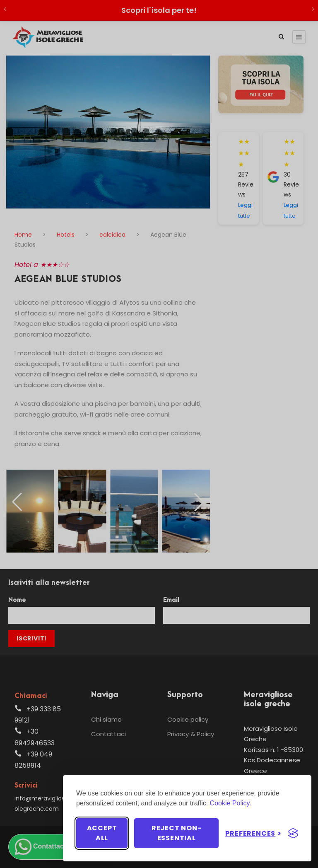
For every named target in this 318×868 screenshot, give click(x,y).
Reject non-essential (177, 833)
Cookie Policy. (231, 803)
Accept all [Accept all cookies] (102, 833)
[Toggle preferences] (253, 833)
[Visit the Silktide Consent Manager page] (293, 833)
